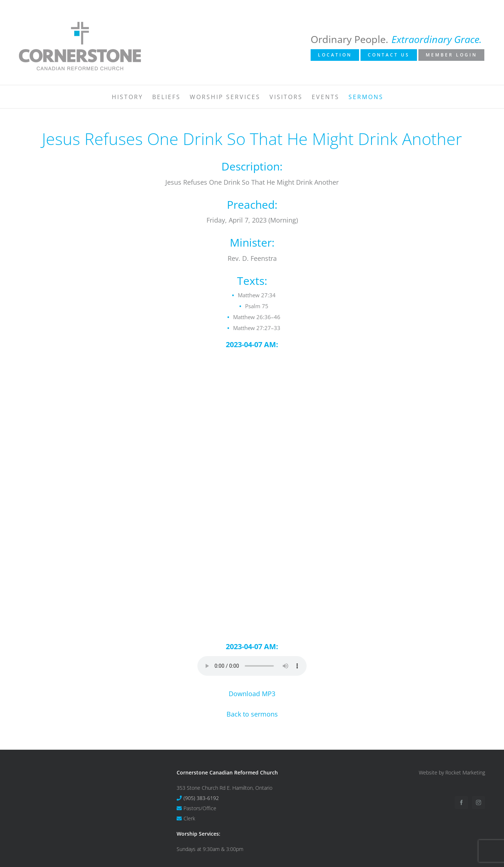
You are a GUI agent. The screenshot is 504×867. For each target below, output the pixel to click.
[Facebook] (461, 803)
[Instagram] (479, 803)
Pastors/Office (200, 808)
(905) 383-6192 (201, 798)
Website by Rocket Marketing (452, 772)
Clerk (189, 818)
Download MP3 (252, 694)
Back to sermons (252, 714)
